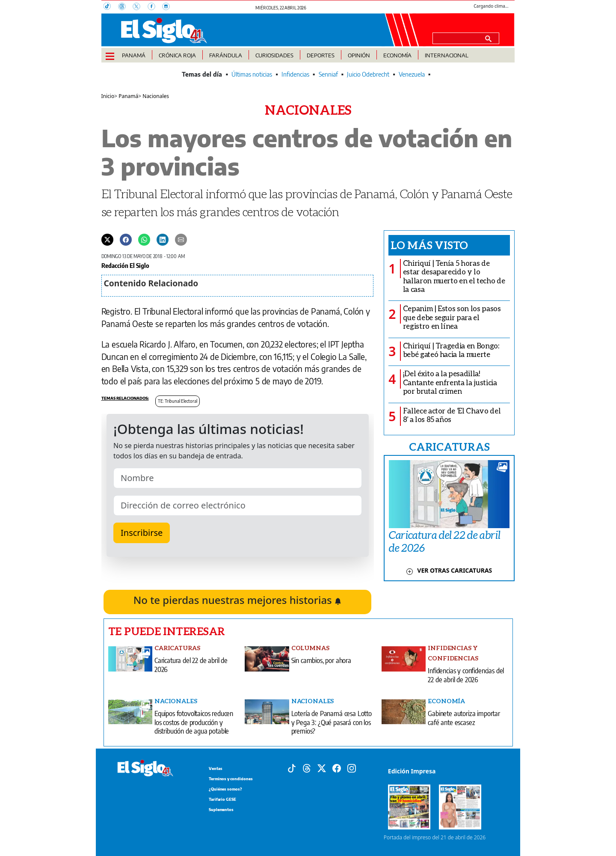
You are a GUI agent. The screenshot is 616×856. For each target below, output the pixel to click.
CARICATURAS (449, 446)
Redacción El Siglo (125, 265)
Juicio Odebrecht (368, 74)
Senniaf (328, 74)
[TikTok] (111, 7)
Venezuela (412, 74)
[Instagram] (169, 7)
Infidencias (295, 74)
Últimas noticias (252, 74)
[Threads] (125, 7)
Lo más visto (429, 245)
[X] (140, 7)
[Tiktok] (292, 767)
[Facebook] (155, 7)
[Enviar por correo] (181, 239)
